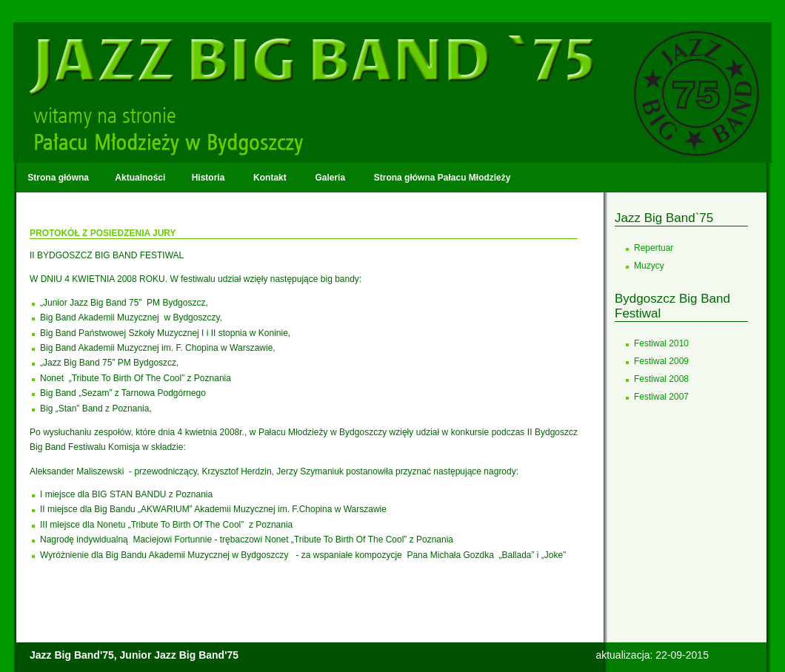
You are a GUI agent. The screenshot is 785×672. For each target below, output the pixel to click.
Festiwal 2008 (661, 379)
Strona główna (58, 178)
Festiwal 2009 (661, 361)
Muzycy (649, 266)
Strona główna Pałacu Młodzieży (441, 178)
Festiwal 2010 (661, 343)
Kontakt (270, 178)
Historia (208, 178)
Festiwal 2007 (661, 397)
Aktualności (140, 178)
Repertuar (654, 248)
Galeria (330, 178)
